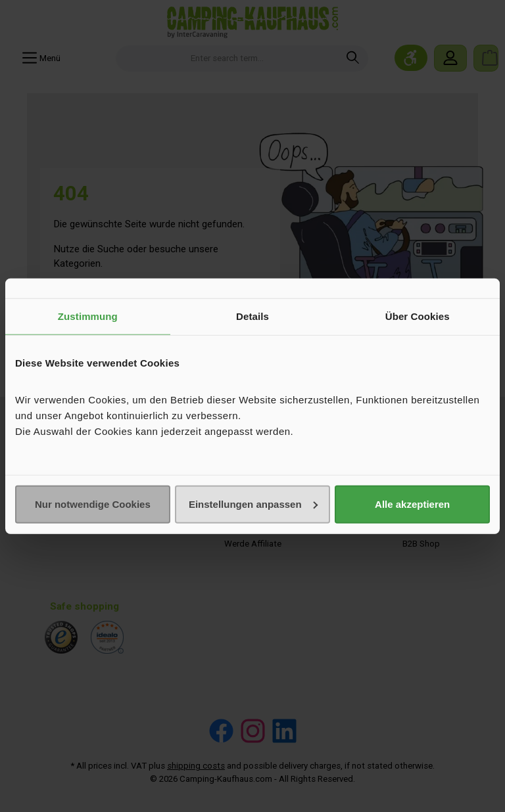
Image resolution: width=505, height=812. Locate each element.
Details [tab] (252, 316)
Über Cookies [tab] (418, 316)
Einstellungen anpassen (253, 504)
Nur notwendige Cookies (93, 504)
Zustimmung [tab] (88, 316)
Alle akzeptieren (412, 504)
